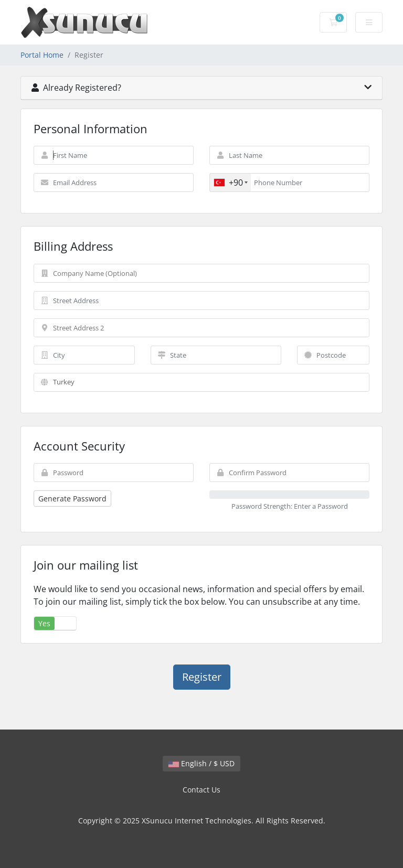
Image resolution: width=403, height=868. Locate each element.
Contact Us (201, 790)
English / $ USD (201, 763)
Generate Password (72, 499)
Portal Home (42, 55)
